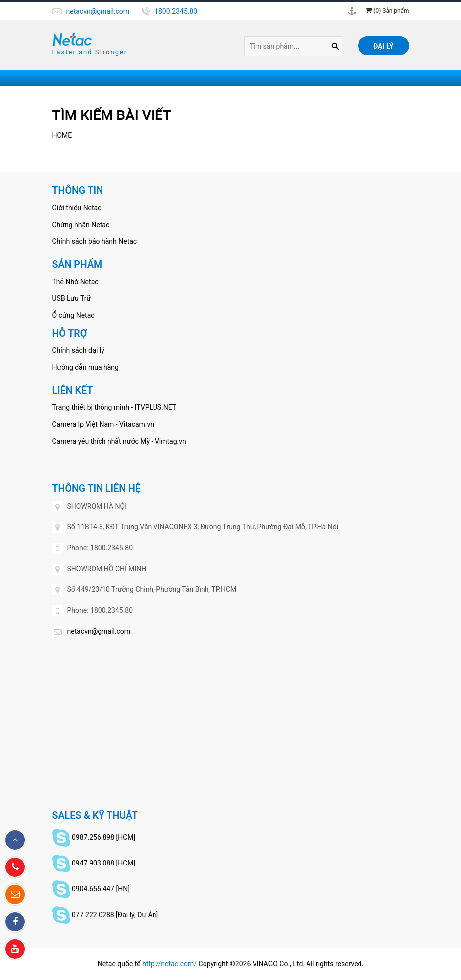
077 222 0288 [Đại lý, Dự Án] (115, 915)
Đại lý (384, 46)
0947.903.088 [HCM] (103, 863)
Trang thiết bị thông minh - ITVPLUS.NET (115, 407)
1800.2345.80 (176, 11)
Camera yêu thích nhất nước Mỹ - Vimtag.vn (119, 441)
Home (62, 135)
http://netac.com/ (169, 964)
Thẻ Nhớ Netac (76, 282)
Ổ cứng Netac (74, 315)
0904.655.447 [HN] (101, 889)
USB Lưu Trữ (72, 298)
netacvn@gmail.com (98, 11)
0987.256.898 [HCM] (103, 837)
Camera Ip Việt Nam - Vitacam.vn (103, 424)
